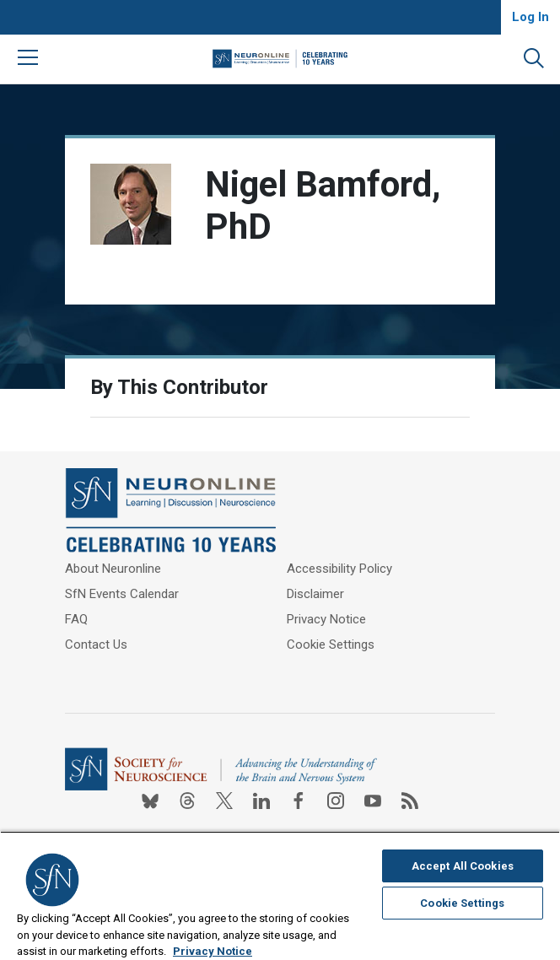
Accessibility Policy (339, 569)
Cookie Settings (331, 644)
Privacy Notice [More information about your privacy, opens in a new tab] (213, 951)
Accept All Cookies (463, 866)
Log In (530, 17)
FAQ (76, 619)
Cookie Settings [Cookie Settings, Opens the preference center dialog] (462, 903)
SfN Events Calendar (122, 594)
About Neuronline (113, 569)
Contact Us (96, 644)
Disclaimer (315, 594)
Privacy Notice (326, 619)
